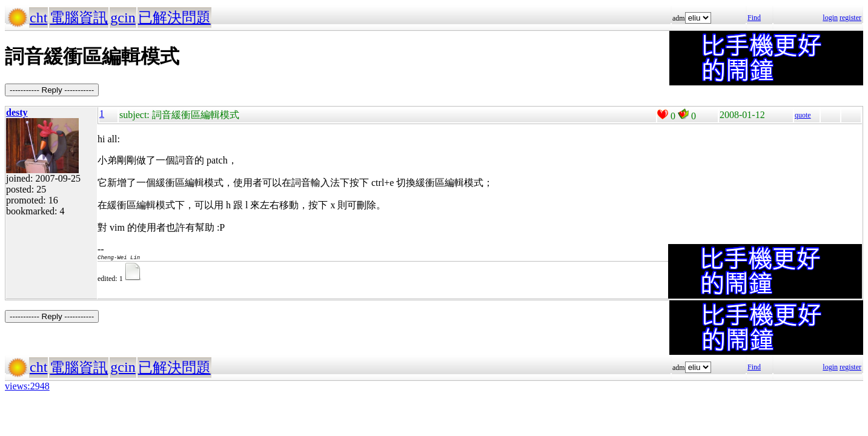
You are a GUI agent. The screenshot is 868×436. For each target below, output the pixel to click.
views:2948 (27, 386)
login (830, 18)
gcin (123, 18)
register (850, 18)
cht (38, 18)
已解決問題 (174, 18)
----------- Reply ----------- (52, 90)
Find (754, 18)
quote (803, 115)
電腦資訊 (79, 18)
